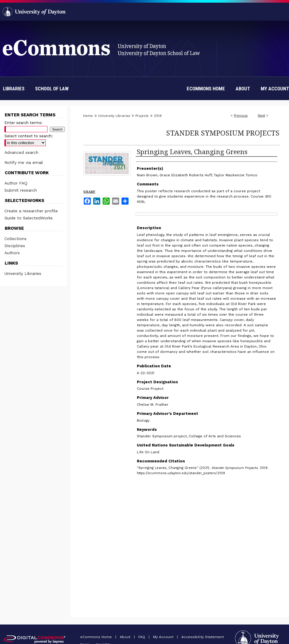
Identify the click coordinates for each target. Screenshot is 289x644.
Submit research (21, 190)
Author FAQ (16, 183)
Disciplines (15, 246)
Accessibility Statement (203, 637)
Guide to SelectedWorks (29, 218)
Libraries (14, 89)
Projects (142, 116)
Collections (15, 239)
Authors (12, 253)
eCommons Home (97, 637)
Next (261, 116)
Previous (241, 116)
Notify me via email (24, 162)
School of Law (52, 89)
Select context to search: (29, 136)
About (126, 637)
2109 (158, 116)
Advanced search (21, 152)
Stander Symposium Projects (223, 133)
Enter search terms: (23, 123)
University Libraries (114, 116)
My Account (164, 637)
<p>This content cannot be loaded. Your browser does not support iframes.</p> (178, 535)
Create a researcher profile (31, 211)
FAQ (142, 637)
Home (88, 116)
